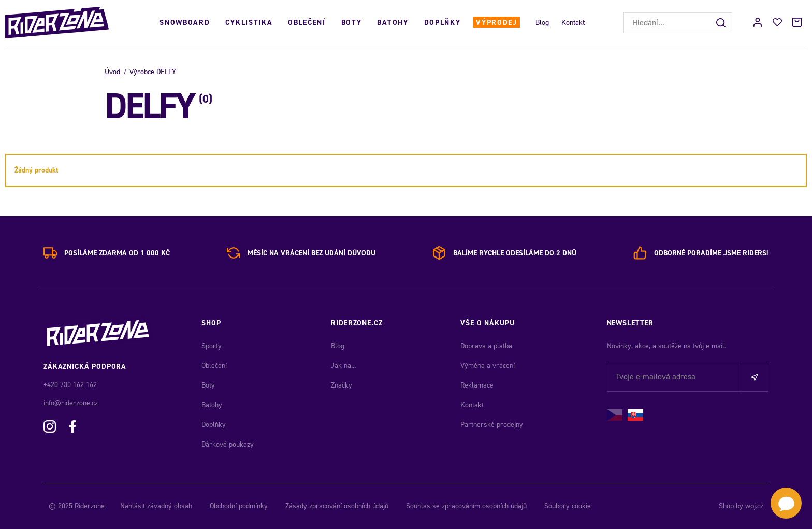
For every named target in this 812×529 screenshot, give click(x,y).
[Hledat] (722, 23)
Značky (342, 385)
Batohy (393, 23)
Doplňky (443, 23)
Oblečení (307, 23)
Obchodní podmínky (239, 506)
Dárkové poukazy (228, 444)
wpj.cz (754, 506)
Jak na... (343, 366)
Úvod (112, 72)
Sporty (212, 346)
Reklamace (477, 385)
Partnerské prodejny (492, 425)
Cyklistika (249, 23)
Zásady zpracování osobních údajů (337, 506)
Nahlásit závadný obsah (156, 506)
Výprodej (496, 23)
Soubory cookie (568, 506)
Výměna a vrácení (488, 366)
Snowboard (185, 23)
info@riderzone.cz (71, 403)
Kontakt (573, 23)
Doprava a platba (486, 346)
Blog (542, 23)
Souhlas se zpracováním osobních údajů (466, 506)
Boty (352, 23)
